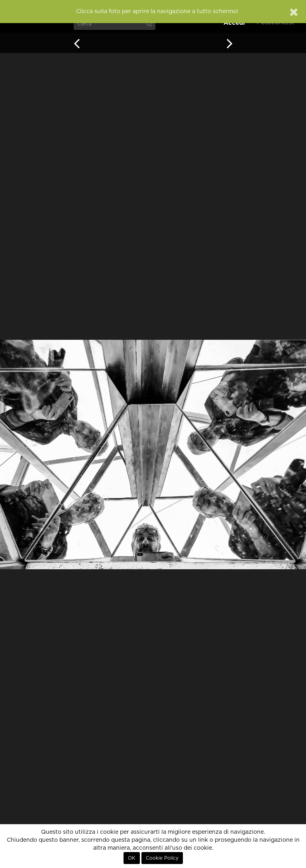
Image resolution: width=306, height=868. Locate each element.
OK (132, 858)
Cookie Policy (162, 858)
